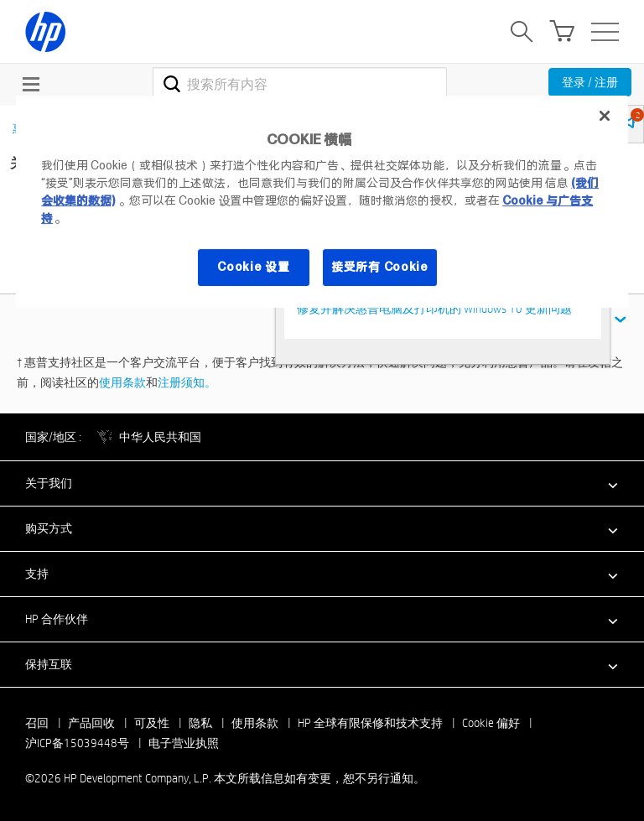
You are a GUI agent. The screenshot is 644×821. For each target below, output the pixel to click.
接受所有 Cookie (380, 267)
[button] (322, 483)
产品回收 (91, 723)
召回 (37, 723)
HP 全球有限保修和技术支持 (370, 723)
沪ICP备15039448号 (77, 743)
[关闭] (605, 116)
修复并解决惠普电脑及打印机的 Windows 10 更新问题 (434, 309)
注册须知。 (187, 382)
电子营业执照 (184, 743)
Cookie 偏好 (491, 723)
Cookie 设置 (253, 267)
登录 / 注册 (590, 82)
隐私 (200, 723)
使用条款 (122, 382)
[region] (322, 202)
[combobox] (300, 84)
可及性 (152, 723)
